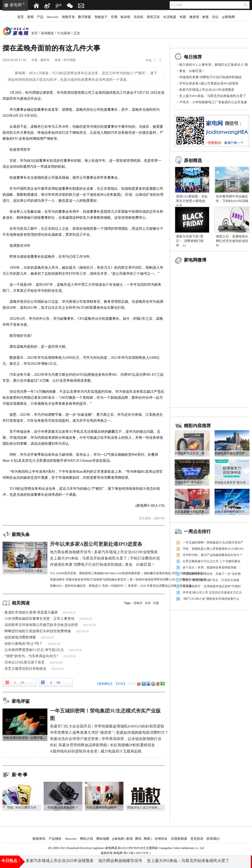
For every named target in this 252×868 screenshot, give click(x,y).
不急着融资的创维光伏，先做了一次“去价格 (212, 574)
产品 (40, 17)
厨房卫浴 (153, 17)
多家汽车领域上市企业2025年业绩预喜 (207, 90)
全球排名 (161, 839)
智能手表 (68, 17)
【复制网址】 (105, 684)
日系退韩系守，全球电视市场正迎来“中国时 (212, 586)
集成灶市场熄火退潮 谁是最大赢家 (31, 612)
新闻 (30, 17)
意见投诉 (197, 839)
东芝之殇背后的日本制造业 (25, 669)
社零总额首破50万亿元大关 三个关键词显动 (211, 561)
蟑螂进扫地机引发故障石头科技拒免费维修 (38, 631)
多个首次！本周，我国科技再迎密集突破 (210, 567)
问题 (156, 603)
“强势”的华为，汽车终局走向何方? (31, 656)
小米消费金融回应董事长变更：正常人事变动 (39, 619)
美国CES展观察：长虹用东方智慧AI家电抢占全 (192, 201)
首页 (20, 17)
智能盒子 (101, 17)
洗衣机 (139, 17)
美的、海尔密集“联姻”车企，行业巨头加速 (211, 580)
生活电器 (170, 17)
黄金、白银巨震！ (192, 71)
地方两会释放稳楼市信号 (120, 862)
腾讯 (138, 839)
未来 (148, 603)
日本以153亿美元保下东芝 (25, 662)
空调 (114, 17)
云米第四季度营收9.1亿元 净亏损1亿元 (34, 650)
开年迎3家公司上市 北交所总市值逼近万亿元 (212, 592)
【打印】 (121, 684)
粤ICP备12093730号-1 (137, 853)
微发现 (194, 17)
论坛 (215, 17)
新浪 (129, 839)
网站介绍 (87, 839)
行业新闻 (64, 33)
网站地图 (103, 839)
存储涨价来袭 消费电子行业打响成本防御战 (210, 77)
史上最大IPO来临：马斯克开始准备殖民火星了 (213, 96)
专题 (183, 17)
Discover (53, 17)
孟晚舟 (138, 603)
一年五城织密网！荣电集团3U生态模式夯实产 (213, 542)
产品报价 (55, 839)
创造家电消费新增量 (20, 637)
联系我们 (213, 839)
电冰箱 (125, 17)
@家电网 (228, 17)
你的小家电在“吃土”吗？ (23, 644)
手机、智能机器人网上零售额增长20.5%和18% (213, 549)
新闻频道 (47, 33)
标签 (206, 17)
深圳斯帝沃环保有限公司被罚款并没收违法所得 (41, 625)
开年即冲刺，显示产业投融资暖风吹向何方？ (213, 555)
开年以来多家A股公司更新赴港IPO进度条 (209, 83)
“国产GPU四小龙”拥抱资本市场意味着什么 (211, 599)
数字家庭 (85, 17)
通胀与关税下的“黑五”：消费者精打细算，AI (190, 241)
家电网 (16, 5)
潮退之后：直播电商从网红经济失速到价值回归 (232, 241)
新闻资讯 (39, 839)
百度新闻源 (179, 839)
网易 (147, 839)
